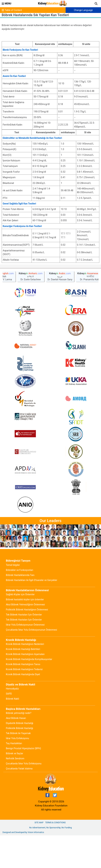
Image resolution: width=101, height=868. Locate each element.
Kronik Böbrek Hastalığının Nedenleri (25, 677)
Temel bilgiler (13, 598)
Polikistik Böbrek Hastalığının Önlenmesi (27, 642)
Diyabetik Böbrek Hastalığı (20, 756)
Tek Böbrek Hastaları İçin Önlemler (24, 647)
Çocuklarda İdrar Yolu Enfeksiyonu (24, 796)
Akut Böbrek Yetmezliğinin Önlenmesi (25, 637)
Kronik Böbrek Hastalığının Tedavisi (24, 702)
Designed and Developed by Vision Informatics (23, 865)
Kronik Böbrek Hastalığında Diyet (23, 707)
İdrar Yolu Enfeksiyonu (17, 771)
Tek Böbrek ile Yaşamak (18, 766)
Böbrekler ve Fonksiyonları (20, 603)
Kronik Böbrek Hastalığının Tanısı (23, 697)
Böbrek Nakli (12, 731)
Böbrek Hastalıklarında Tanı (20, 608)
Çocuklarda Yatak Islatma (19, 801)
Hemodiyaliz (12, 721)
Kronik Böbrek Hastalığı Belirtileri (23, 682)
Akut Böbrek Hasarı (16, 751)
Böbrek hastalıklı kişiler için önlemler (25, 632)
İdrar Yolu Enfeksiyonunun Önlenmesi (25, 657)
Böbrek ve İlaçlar (15, 786)
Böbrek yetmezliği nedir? (19, 746)
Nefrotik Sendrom (15, 791)
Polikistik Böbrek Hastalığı (19, 761)
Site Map (39, 855)
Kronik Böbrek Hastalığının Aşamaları (25, 687)
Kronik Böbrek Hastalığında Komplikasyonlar (29, 692)
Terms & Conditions (55, 855)
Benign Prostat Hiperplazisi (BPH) (23, 781)
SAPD (9, 726)
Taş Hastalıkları (14, 776)
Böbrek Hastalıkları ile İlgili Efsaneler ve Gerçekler (32, 613)
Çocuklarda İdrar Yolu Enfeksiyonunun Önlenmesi (31, 662)
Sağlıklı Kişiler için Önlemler (20, 627)
